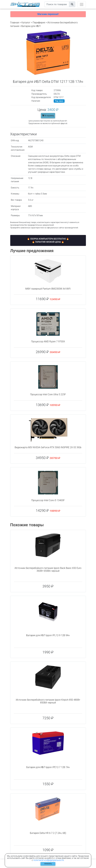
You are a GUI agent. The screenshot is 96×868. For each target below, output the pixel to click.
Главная (15, 23)
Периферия (39, 23)
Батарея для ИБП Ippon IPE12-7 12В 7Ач (48, 767)
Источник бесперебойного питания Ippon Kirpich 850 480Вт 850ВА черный (48, 701)
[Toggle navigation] (82, 4)
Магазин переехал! (48, 14)
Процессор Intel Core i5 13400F (48, 500)
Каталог (26, 23)
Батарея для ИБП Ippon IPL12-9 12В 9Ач (48, 635)
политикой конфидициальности (49, 860)
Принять (48, 864)
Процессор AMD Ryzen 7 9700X (48, 342)
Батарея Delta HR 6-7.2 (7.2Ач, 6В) (48, 833)
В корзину (48, 116)
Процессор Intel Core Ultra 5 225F (48, 394)
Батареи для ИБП (31, 26)
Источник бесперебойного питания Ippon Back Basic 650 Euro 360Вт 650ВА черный (48, 569)
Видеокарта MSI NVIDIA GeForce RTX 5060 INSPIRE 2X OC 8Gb (48, 447)
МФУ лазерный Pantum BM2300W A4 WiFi (48, 289)
